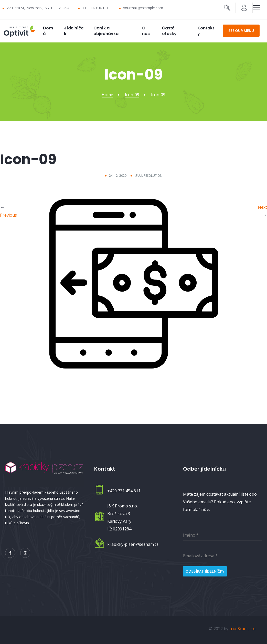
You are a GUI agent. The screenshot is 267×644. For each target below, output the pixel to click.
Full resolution (149, 176)
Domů (48, 31)
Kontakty (206, 31)
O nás (146, 31)
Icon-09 (132, 95)
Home (107, 95)
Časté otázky (169, 31)
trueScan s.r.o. (243, 627)
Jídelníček (74, 31)
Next (262, 207)
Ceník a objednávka (106, 31)
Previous (8, 215)
